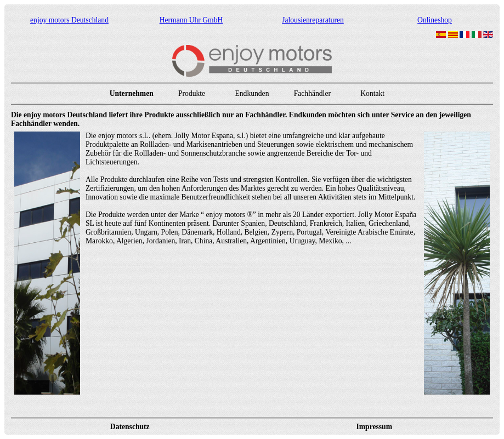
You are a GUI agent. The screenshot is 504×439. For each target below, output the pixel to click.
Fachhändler (312, 93)
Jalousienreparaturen (313, 20)
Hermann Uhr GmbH (191, 20)
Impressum (374, 427)
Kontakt (372, 93)
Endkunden (252, 93)
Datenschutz (130, 427)
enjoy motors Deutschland (69, 20)
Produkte (192, 93)
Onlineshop (435, 20)
